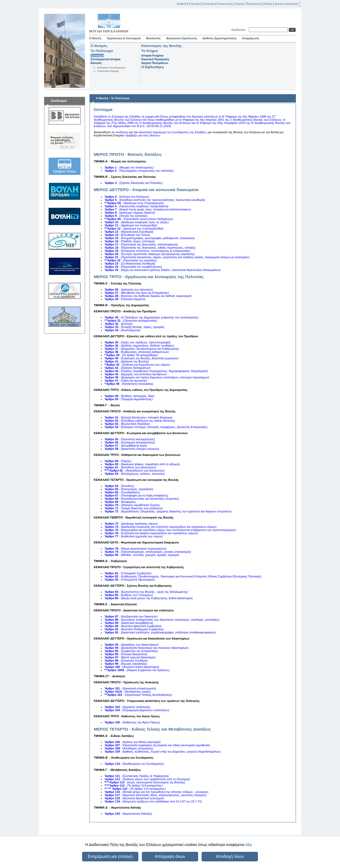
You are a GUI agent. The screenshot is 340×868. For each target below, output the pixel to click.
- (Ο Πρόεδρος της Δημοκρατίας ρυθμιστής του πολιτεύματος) (151, 317)
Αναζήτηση (239, 30)
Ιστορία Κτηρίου (152, 55)
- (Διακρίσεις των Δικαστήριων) (131, 645)
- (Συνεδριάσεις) (122, 492)
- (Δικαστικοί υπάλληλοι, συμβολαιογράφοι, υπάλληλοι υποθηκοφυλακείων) (160, 632)
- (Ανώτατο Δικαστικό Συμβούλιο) (133, 626)
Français (194, 4)
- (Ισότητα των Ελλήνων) (127, 197)
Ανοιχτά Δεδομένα (286, 4)
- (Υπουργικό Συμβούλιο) (128, 573)
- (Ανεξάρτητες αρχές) (128, 692)
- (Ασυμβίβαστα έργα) (126, 446)
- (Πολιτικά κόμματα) (125, 299)
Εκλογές (96, 63)
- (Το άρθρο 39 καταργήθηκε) (131, 355)
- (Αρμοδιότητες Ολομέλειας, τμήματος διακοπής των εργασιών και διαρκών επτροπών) (168, 511)
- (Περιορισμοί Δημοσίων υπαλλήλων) (137, 710)
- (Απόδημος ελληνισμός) (129, 748)
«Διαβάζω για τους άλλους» (143, 135)
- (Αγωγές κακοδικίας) (126, 664)
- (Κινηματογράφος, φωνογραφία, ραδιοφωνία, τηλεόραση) (150, 238)
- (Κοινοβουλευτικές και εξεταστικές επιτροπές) (142, 499)
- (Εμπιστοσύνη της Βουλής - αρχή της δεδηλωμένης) (146, 592)
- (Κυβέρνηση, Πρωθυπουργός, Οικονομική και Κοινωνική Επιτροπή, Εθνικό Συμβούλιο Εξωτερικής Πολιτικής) (183, 576)
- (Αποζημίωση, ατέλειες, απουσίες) (135, 474)
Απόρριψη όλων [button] (170, 856)
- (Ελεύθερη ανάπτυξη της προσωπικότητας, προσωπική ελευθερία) (155, 200)
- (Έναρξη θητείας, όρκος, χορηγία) (134, 327)
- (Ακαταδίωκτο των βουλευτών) (134, 470)
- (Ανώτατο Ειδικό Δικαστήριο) (132, 667)
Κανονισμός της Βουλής (162, 46)
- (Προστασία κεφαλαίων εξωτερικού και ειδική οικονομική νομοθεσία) (157, 745)
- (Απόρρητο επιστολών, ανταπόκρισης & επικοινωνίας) (147, 251)
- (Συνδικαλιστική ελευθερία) (130, 264)
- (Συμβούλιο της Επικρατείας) (131, 651)
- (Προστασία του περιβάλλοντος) (133, 267)
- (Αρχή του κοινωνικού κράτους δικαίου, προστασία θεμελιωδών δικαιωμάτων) (163, 270)
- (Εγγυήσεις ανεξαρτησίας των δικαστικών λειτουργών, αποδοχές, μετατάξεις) (162, 620)
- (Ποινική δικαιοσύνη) (126, 654)
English (182, 4)
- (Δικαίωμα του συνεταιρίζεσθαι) (134, 228)
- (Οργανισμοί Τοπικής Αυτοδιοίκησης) (138, 695)
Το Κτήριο (150, 51)
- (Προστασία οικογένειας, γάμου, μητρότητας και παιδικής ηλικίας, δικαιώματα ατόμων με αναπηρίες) (177, 257)
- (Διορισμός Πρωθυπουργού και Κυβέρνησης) (142, 349)
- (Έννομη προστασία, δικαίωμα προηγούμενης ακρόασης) (150, 254)
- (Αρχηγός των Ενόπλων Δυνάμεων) (136, 374)
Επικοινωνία (224, 4)
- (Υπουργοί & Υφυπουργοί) (129, 580)
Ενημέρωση (251, 38)
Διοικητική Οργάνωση (182, 38)
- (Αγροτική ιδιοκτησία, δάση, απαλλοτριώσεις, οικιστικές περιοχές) (155, 795)
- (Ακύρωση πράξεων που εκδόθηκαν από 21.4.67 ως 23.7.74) (153, 801)
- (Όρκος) (118, 461)
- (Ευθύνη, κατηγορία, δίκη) (129, 396)
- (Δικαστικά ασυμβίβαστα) (129, 623)
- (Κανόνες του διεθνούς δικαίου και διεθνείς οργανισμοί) (148, 296)
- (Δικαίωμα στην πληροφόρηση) (134, 203)
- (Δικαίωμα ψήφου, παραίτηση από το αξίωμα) (142, 464)
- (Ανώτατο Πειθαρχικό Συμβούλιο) (134, 629)
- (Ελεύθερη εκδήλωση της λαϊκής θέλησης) (140, 421)
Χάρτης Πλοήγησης (247, 4)
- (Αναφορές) (120, 502)
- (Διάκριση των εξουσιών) (129, 290)
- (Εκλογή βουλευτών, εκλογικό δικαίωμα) (138, 417)
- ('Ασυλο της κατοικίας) (126, 216)
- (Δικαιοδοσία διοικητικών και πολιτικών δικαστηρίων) (146, 648)
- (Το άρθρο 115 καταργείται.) (135, 789)
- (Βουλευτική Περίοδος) (127, 424)
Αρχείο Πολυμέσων (155, 63)
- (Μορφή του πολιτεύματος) (129, 167)
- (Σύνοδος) (119, 486)
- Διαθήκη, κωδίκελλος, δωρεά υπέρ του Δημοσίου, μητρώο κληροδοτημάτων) (163, 752)
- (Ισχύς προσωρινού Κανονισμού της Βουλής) (145, 782)
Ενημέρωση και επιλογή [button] (110, 856)
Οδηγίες (267, 4)
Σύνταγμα (97, 55)
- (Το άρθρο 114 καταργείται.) (134, 785)
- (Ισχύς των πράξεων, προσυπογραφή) (137, 342)
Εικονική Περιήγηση (155, 59)
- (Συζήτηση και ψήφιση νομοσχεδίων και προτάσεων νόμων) (151, 533)
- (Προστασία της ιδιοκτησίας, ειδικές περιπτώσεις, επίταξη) (150, 248)
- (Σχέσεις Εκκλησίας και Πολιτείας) (133, 183)
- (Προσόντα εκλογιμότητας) (131, 321)
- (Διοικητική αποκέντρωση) (130, 688)
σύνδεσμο (122, 132)
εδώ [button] (249, 845)
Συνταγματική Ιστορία (106, 59)
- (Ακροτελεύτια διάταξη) (128, 814)
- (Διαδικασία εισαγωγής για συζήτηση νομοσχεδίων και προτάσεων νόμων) (160, 527)
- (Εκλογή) (118, 324)
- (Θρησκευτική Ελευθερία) (129, 232)
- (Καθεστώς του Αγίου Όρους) (132, 722)
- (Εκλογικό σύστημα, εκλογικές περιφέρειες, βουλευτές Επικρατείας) (156, 427)
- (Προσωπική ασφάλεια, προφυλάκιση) (136, 206)
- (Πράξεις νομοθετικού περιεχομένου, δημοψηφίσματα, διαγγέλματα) (156, 371)
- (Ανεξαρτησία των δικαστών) (131, 616)
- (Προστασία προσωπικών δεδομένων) (139, 219)
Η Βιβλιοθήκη (153, 67)
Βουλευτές (154, 38)
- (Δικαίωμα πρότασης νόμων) (131, 524)
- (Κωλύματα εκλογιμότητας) (130, 442)
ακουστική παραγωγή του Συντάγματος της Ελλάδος (172, 132)
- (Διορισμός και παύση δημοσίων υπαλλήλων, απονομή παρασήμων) (157, 377)
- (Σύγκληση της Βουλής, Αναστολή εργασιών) (141, 358)
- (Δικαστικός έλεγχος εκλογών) (132, 449)
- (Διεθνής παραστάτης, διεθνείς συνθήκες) (139, 346)
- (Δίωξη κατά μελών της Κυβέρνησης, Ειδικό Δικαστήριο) (148, 598)
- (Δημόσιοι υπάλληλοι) (127, 707)
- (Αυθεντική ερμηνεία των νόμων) (134, 536)
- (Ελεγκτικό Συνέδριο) (126, 660)
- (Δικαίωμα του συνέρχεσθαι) (131, 225)
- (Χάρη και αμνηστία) (126, 381)
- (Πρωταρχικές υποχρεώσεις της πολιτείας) (139, 171)
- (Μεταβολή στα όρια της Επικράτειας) (137, 293)
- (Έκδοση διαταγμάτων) (127, 368)
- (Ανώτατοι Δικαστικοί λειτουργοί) (134, 798)
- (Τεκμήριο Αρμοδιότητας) (129, 399)
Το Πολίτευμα (102, 51)
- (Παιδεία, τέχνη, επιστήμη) (129, 241)
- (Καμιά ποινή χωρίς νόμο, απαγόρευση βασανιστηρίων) (148, 209)
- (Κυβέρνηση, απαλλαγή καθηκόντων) (137, 352)
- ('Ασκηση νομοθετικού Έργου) (132, 505)
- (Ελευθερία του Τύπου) (127, 235)
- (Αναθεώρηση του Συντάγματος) (134, 764)
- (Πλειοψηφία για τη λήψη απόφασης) (136, 495)
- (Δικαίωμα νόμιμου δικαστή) (130, 213)
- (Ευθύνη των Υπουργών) (129, 595)
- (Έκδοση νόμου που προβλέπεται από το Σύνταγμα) (147, 779)
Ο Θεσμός (99, 46)
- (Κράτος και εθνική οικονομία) (133, 742)
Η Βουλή (95, 38)
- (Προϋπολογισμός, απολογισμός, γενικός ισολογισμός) (148, 552)
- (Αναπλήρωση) (122, 330)
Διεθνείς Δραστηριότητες (220, 38)
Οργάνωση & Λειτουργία (124, 38)
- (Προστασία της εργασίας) (131, 260)
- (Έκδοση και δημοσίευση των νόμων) (137, 365)
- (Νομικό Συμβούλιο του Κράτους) (137, 670)
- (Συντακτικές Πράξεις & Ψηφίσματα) (137, 776)
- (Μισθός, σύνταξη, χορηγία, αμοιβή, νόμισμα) (142, 555)
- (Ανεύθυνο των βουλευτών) (130, 467)
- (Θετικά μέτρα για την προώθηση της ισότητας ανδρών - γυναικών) (156, 792)
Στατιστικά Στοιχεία (108, 71)
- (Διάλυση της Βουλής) (127, 361)
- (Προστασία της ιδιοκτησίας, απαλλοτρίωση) (141, 244)
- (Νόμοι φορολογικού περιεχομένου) (135, 549)
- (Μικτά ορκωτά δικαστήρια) (130, 657)
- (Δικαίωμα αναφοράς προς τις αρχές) (137, 222)
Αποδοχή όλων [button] (230, 856)
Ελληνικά (208, 4)
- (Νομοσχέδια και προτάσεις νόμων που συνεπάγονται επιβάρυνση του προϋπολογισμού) (170, 530)
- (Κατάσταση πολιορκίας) (129, 384)
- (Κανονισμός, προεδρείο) (129, 489)
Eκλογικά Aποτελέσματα (111, 68)
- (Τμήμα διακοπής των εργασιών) (133, 508)
